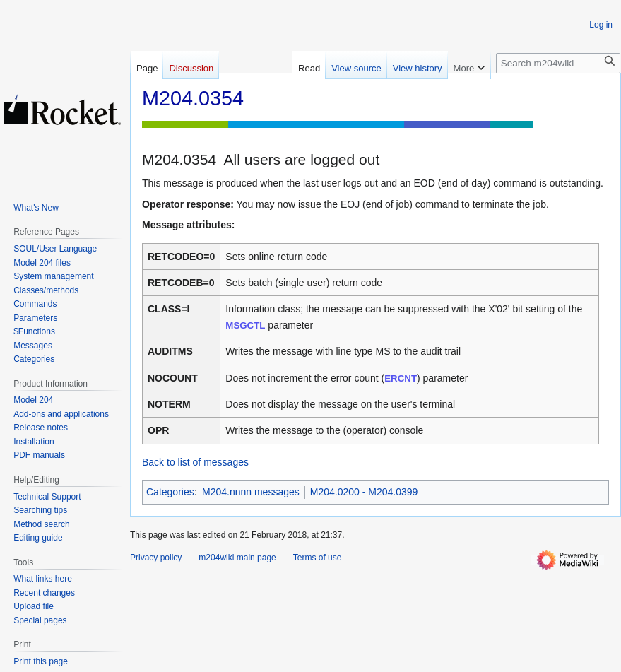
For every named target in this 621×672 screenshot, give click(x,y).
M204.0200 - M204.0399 (364, 492)
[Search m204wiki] (558, 63)
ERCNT (401, 378)
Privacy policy (156, 558)
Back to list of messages (195, 462)
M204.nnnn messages (251, 492)
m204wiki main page (237, 558)
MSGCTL (245, 325)
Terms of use (318, 558)
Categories (170, 492)
